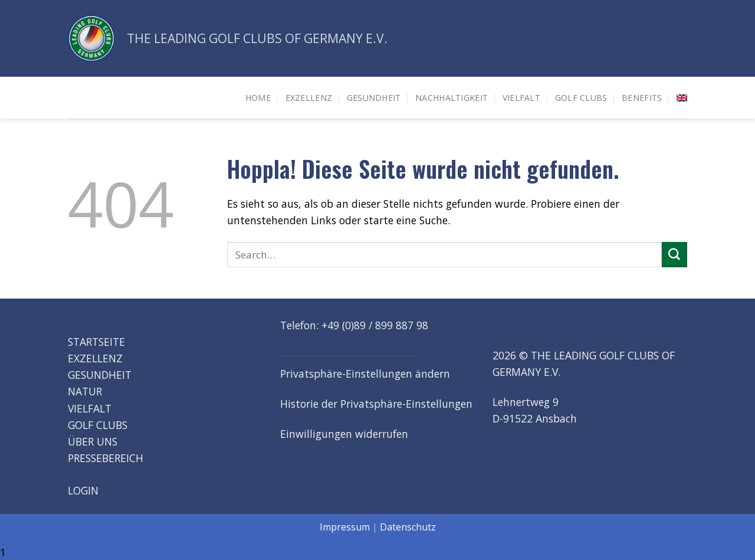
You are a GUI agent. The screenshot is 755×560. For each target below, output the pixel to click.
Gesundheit (374, 98)
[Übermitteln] (674, 255)
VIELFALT (90, 408)
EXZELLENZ (95, 358)
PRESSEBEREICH (106, 458)
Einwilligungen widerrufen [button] (344, 434)
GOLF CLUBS (98, 425)
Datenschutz (408, 527)
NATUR (85, 391)
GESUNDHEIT (100, 375)
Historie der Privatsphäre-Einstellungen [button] (376, 404)
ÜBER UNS (93, 441)
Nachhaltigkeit (452, 98)
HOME (258, 98)
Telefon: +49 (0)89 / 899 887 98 (354, 325)
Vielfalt (521, 98)
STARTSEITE (96, 342)
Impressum (345, 527)
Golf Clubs (581, 98)
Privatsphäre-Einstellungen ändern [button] (365, 374)
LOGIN (83, 490)
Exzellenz (309, 98)
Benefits (642, 98)
